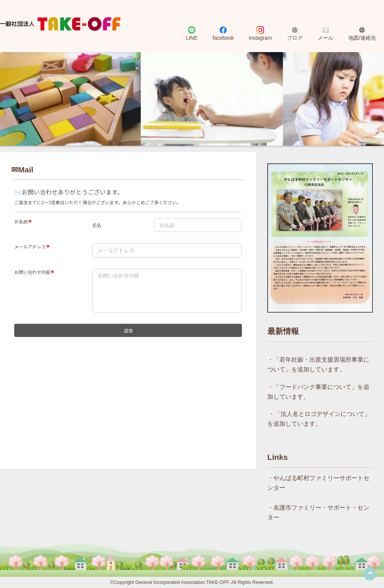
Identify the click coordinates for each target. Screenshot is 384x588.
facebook (223, 38)
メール (325, 38)
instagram (260, 38)
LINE (192, 38)
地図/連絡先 (362, 38)
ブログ (295, 38)
